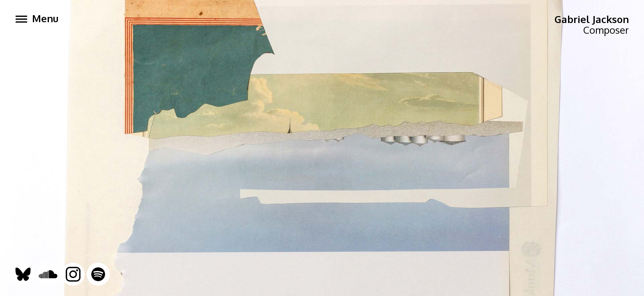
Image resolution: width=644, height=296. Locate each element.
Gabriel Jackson (592, 19)
